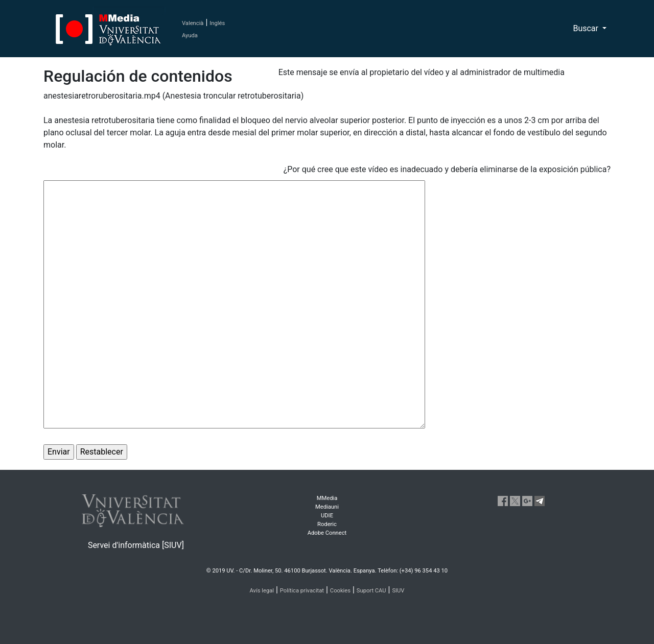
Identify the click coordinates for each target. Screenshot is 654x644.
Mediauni (327, 507)
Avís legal (262, 591)
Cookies (340, 591)
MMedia (327, 498)
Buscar (587, 28)
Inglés (217, 23)
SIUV (398, 591)
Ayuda (190, 35)
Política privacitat (302, 591)
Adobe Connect (327, 533)
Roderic (327, 524)
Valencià (193, 23)
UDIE (327, 516)
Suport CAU (371, 591)
